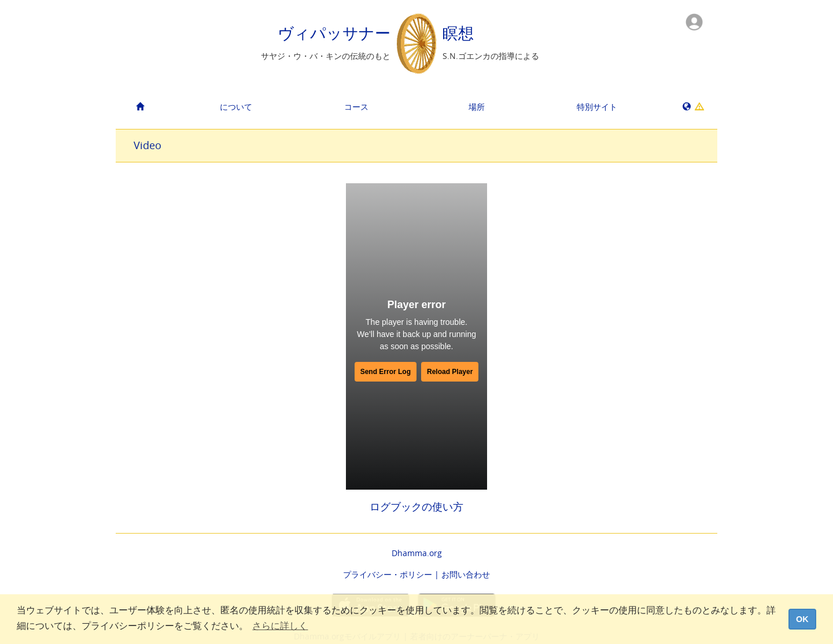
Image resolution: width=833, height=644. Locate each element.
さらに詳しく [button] (280, 626)
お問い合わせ (466, 574)
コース (356, 107)
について (236, 107)
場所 (477, 107)
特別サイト (597, 107)
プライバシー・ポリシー (388, 574)
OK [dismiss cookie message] (802, 619)
